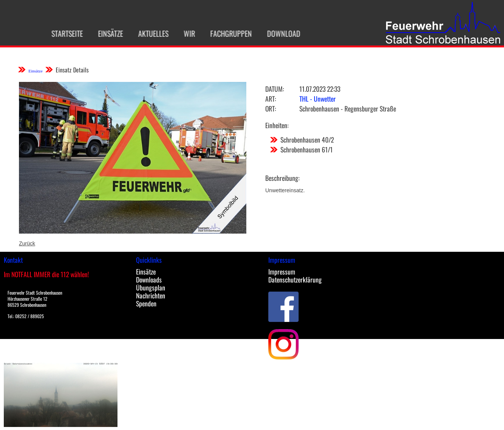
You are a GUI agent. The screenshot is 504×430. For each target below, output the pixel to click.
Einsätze (108, 33)
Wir (187, 33)
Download (281, 33)
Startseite (65, 33)
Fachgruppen (229, 33)
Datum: (275, 89)
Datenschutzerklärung (295, 279)
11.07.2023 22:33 (320, 89)
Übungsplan (151, 287)
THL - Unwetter (318, 99)
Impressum (282, 271)
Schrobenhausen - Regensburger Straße (348, 108)
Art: (271, 99)
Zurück (27, 243)
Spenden (146, 303)
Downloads (149, 279)
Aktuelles (151, 33)
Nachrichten (151, 295)
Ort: (271, 108)
